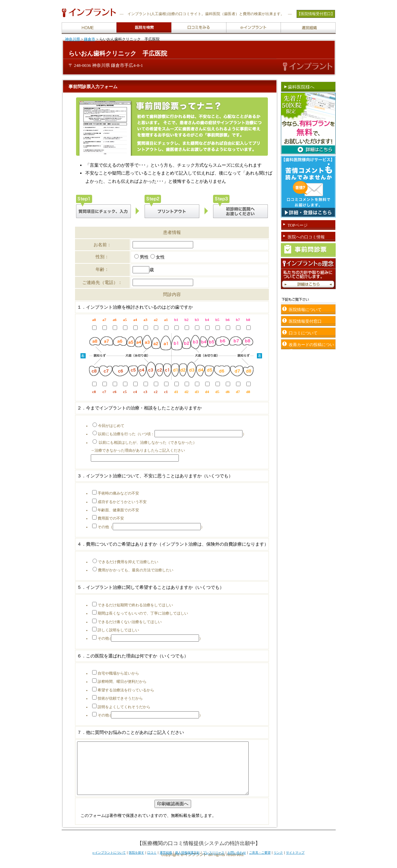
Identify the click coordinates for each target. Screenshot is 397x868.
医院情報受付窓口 (305, 321)
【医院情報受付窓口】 (316, 14)
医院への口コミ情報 (306, 237)
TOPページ (298, 225)
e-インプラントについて (109, 863)
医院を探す (137, 863)
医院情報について (305, 310)
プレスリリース (214, 863)
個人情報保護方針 (187, 863)
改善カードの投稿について (311, 346)
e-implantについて (228, 23)
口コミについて (303, 333)
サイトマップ (295, 863)
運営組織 (283, 23)
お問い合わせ (237, 863)
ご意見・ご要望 (260, 863)
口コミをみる (173, 23)
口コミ (152, 863)
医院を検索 (118, 23)
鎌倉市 (90, 39)
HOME (63, 23)
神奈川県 (73, 39)
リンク (278, 863)
